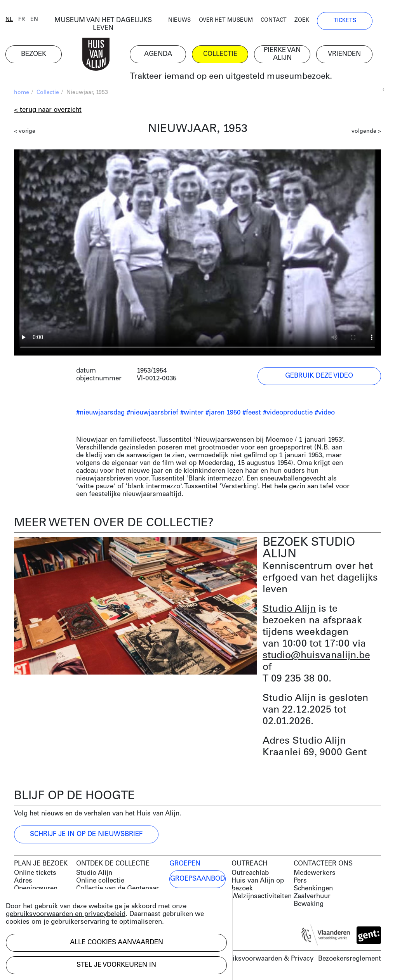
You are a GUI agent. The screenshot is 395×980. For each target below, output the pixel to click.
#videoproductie (288, 414)
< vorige (25, 132)
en (43, 20)
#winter (192, 414)
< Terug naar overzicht (48, 111)
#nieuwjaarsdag (100, 414)
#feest (252, 414)
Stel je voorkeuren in (116, 965)
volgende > (366, 132)
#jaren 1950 (223, 414)
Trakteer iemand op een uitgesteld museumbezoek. (239, 77)
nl (18, 20)
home (22, 93)
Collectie (48, 93)
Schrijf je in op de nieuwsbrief (86, 835)
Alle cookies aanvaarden (117, 943)
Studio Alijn (289, 610)
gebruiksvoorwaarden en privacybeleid (66, 914)
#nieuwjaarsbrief (152, 414)
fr (30, 20)
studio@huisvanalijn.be (316, 657)
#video (325, 414)
